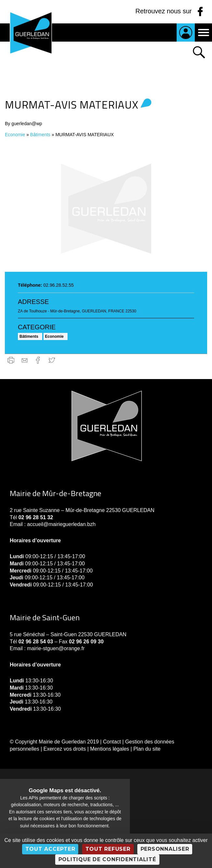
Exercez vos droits (65, 749)
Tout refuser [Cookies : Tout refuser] (108, 849)
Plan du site (147, 749)
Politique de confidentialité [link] (107, 859)
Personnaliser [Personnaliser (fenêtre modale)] (165, 849)
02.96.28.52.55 (59, 285)
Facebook (38, 360)
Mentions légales (110, 749)
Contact (112, 742)
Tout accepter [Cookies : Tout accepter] (50, 849)
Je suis (186, 33)
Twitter (52, 360)
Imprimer (11, 360)
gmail (25, 360)
